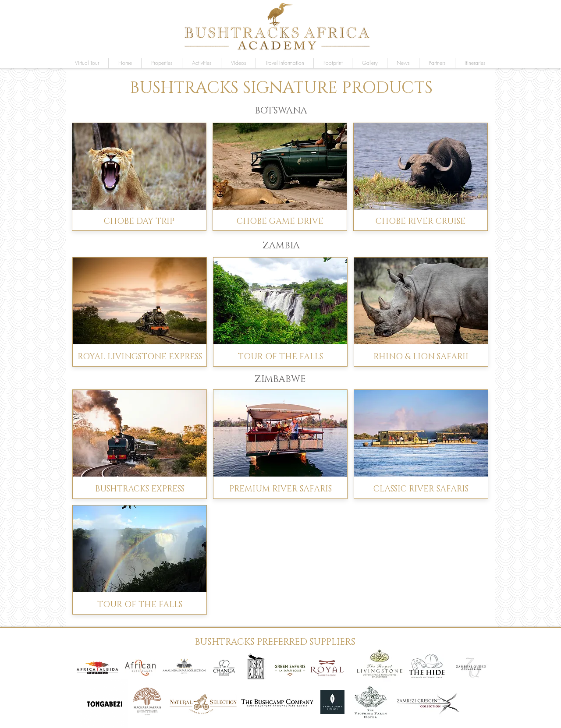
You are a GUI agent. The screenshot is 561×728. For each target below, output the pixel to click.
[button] (370, 63)
